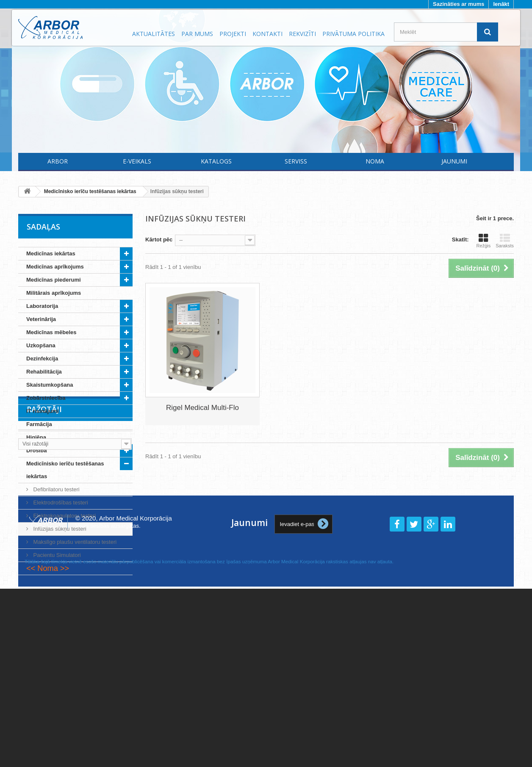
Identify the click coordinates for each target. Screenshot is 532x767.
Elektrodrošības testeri (60, 503)
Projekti (233, 34)
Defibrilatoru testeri (56, 489)
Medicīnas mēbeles (51, 332)
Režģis (484, 241)
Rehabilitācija (44, 372)
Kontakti (267, 34)
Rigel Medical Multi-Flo (202, 408)
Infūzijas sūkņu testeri (59, 529)
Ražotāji (44, 601)
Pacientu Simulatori (56, 555)
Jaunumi (454, 161)
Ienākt (501, 4)
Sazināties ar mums (459, 4)
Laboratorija (42, 306)
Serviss (296, 161)
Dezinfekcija (42, 359)
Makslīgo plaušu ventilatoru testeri (74, 542)
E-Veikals (137, 161)
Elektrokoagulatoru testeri (64, 516)
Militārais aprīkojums (54, 293)
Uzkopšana (41, 345)
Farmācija (39, 424)
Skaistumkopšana (50, 385)
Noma (375, 161)
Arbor (58, 161)
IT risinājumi (43, 411)
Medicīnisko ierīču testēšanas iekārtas (65, 470)
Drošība (36, 450)
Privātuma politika (353, 34)
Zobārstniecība (46, 398)
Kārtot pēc (159, 240)
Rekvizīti (302, 34)
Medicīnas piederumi (54, 280)
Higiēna (36, 437)
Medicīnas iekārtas (51, 253)
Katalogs (216, 161)
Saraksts (505, 241)
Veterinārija (41, 319)
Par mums (197, 34)
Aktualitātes (154, 34)
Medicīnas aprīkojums (55, 267)
